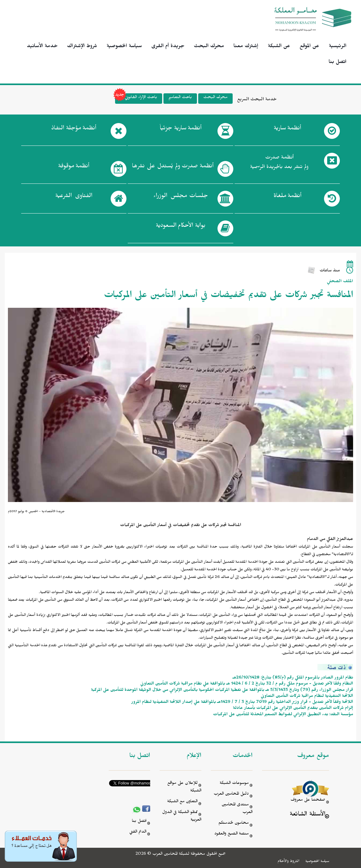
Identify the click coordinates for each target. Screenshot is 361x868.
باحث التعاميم (180, 98)
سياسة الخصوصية (124, 47)
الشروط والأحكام (288, 862)
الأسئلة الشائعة (307, 815)
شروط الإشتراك (82, 47)
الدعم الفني (138, 832)
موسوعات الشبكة (234, 784)
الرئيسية (338, 47)
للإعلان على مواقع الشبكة (184, 787)
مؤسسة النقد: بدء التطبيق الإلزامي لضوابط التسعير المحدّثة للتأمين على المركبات (283, 715)
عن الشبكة (279, 47)
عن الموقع (309, 47)
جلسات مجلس (181, 197)
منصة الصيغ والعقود (232, 834)
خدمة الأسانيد (42, 47)
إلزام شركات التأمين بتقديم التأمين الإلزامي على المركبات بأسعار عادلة (293, 709)
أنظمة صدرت (173, 167)
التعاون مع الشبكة (182, 802)
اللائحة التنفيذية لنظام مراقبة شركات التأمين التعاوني (307, 697)
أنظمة (287, 129)
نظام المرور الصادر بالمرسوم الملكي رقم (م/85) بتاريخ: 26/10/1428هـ (293, 678)
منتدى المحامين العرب (237, 809)
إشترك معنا (246, 47)
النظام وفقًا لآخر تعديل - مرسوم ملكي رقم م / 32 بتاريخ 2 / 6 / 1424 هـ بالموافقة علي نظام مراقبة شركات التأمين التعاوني (247, 684)
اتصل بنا (338, 63)
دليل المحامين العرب (231, 794)
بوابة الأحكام (181, 227)
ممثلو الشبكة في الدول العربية (182, 817)
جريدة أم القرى (168, 47)
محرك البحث (209, 47)
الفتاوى (74, 197)
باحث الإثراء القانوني (136, 99)
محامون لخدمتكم (234, 824)
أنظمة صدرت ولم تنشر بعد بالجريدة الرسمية (279, 163)
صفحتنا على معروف (308, 800)
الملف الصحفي (340, 282)
